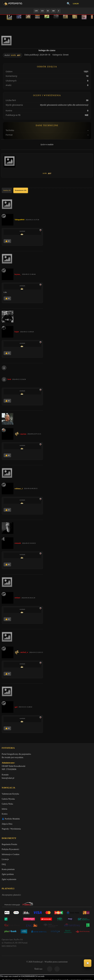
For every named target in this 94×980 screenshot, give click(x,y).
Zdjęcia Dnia (7, 825)
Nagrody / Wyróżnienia (11, 830)
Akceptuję (47, 968)
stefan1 (17, 598)
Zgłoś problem (8, 876)
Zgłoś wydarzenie (9, 881)
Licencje (5, 861)
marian (23, 434)
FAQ (4, 866)
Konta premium (8, 871)
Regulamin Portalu (9, 846)
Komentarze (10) (21, 190)
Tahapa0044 (19, 220)
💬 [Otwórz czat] (88, 963)
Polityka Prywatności (10, 851)
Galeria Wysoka (8, 800)
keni (9, 379)
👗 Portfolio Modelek (11, 820)
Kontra (5, 815)
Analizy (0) (7, 190)
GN (42, 11)
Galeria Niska (7, 805)
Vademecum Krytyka (10, 795)
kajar (17, 332)
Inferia (4, 810)
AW (53, 11)
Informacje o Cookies (11, 856)
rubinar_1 (19, 488)
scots (13, 55)
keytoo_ (18, 274)
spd (16, 707)
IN (48, 11)
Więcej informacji (47, 975)
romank (18, 543)
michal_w (24, 652)
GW (36, 11)
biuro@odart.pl (8, 778)
